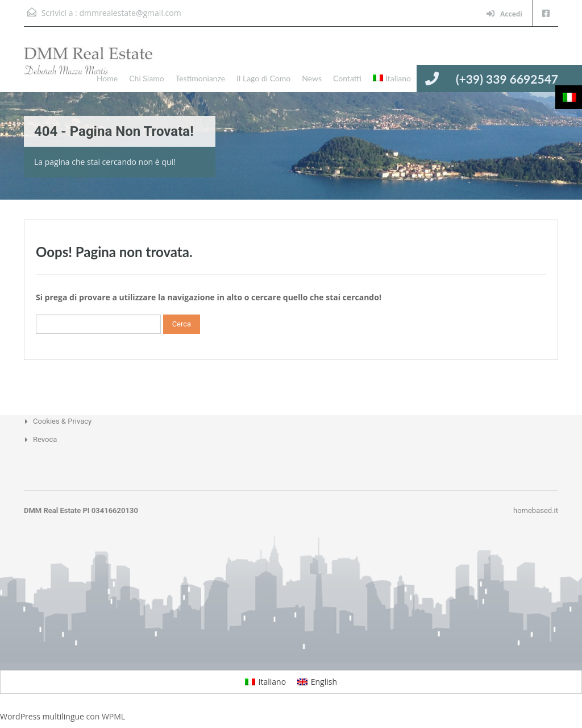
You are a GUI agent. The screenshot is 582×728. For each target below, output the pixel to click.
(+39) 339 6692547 (507, 79)
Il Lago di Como (263, 78)
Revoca (45, 439)
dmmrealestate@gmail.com (130, 13)
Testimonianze (201, 78)
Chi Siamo (146, 78)
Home (107, 78)
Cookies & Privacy (62, 421)
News (312, 78)
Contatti (347, 78)
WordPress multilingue (42, 716)
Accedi (504, 14)
